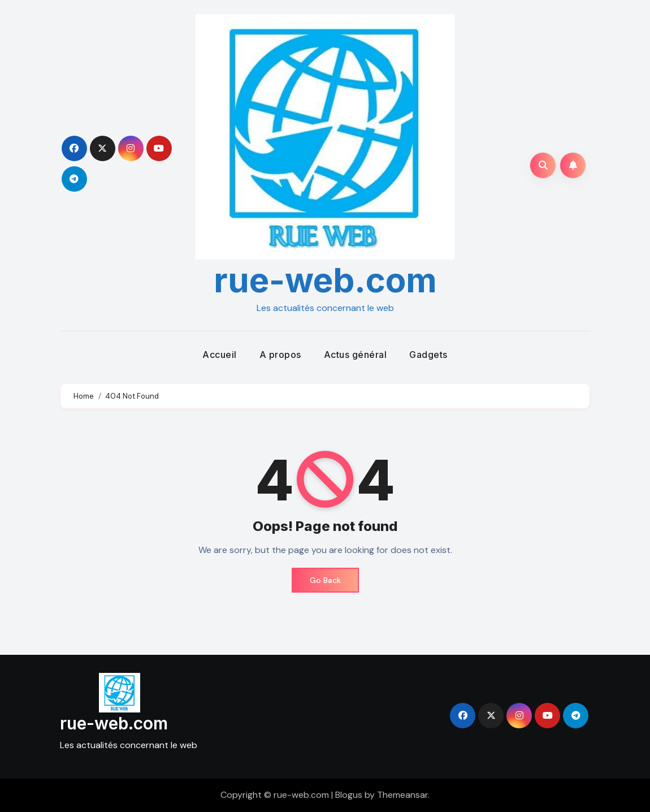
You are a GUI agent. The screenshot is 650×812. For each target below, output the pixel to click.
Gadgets (428, 355)
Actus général (356, 355)
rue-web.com (325, 280)
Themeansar (402, 795)
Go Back (325, 580)
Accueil (220, 355)
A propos (280, 355)
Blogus (349, 795)
